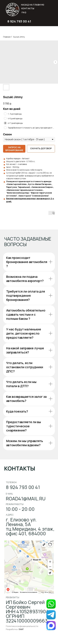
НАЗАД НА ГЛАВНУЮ (33, 5)
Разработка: (15, 629)
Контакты (28, 8)
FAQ (24, 12)
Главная (7, 37)
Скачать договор (41, 148)
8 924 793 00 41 (19, 21)
